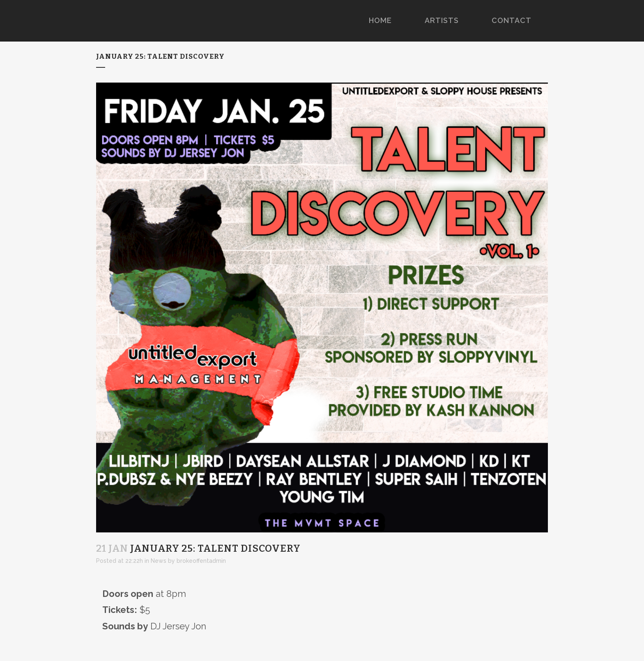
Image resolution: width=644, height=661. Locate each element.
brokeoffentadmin (201, 561)
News (159, 561)
